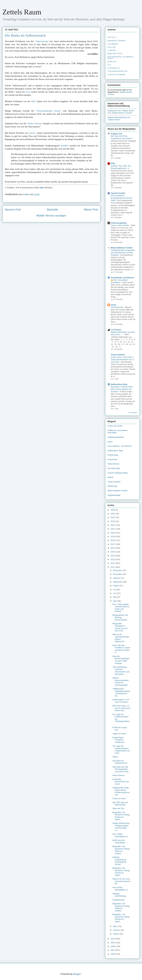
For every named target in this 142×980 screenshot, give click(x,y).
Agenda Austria (118, 193)
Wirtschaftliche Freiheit (122, 248)
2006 (113, 954)
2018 (113, 540)
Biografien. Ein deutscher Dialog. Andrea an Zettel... (121, 816)
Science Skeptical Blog (118, 473)
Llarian (112, 50)
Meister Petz (115, 54)
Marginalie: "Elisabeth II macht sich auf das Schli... (120, 627)
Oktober (117, 578)
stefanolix (114, 68)
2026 (113, 510)
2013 (113, 559)
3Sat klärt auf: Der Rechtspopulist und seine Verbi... (121, 769)
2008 (113, 946)
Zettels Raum (22, 12)
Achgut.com (116, 134)
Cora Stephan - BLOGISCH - (120, 446)
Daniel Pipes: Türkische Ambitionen (118, 740)
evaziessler (112, 459)
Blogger (77, 974)
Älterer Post (91, 210)
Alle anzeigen (133, 412)
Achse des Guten (115, 426)
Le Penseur (116, 330)
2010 (113, 939)
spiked (110, 477)
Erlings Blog (113, 455)
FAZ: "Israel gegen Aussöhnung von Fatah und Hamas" (121, 608)
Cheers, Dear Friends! (120, 225)
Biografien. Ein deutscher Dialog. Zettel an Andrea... (121, 850)
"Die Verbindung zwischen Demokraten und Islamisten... (121, 671)
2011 (113, 567)
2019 (113, 537)
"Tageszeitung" (42, 41)
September (118, 582)
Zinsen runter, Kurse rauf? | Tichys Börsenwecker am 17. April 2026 (123, 360)
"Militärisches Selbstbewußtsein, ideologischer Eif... (121, 692)
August (116, 586)
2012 (113, 563)
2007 (113, 950)
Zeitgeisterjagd (114, 495)
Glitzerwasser (114, 464)
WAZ (34, 101)
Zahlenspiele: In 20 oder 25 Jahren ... (121, 701)
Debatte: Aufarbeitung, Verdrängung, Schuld (119, 861)
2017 (113, 544)
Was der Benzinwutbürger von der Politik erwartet (121, 660)
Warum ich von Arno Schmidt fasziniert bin (121, 881)
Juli (115, 590)
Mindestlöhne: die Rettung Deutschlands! (120, 617)
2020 (113, 533)
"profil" (32, 133)
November (118, 574)
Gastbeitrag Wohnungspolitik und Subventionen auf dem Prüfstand (123, 253)
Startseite (52, 210)
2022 (113, 525)
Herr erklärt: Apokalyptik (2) (120, 835)
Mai (115, 597)
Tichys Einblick (118, 355)
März (115, 926)
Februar (117, 930)
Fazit (28, 92)
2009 (113, 943)
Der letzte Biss (114, 468)
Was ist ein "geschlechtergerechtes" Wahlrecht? (121, 638)
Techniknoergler (118, 71)
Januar (116, 934)
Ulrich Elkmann (116, 75)
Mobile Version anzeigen (51, 216)
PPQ (113, 163)
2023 (113, 521)
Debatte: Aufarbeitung (119, 895)
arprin (110, 442)
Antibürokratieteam (116, 437)
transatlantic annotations (122, 278)
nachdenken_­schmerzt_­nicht (121, 58)
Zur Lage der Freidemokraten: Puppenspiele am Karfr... (121, 749)
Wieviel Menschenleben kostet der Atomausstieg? (120, 681)
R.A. (110, 65)
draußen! (65, 146)
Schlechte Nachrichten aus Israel (121, 782)
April (115, 601)
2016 (113, 548)
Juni (115, 593)
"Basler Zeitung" (35, 123)
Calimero (113, 44)
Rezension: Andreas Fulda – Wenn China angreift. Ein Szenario (122, 389)
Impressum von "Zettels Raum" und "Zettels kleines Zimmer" (121, 112)
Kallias (112, 47)
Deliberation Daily (119, 384)
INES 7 (115, 757)
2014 (113, 556)
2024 (113, 517)
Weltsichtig (112, 486)
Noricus (112, 62)
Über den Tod (118, 808)
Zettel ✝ (112, 37)
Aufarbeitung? (119, 900)
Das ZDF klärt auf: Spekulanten (120, 804)
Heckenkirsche (117, 307)
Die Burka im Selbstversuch (25, 35)
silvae (113, 305)
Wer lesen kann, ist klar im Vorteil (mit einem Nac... (121, 708)
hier (42, 188)
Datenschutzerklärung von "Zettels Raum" (119, 118)
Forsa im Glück (119, 798)
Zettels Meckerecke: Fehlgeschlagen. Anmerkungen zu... (121, 827)
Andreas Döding (117, 41)
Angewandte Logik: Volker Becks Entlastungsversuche (121, 791)
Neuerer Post (13, 210)
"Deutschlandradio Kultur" (49, 111)
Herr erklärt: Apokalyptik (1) (120, 889)
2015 (113, 552)
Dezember (118, 570)
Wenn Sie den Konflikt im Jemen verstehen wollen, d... (121, 649)
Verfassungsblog (119, 223)
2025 (113, 514)
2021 (113, 529)
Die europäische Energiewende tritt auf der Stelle (121, 198)
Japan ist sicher (119, 734)
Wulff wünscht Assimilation (119, 841)
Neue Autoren (118, 775)
